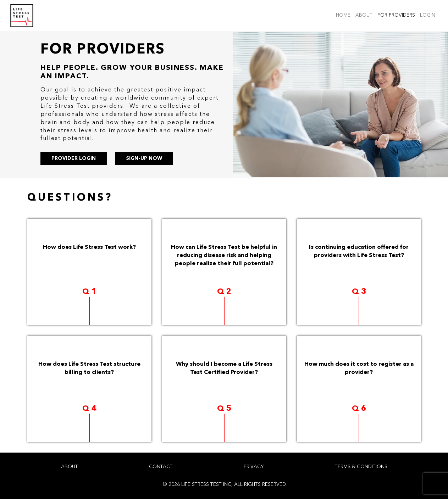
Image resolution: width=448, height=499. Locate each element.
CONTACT (161, 467)
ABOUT (365, 15)
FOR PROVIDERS (397, 15)
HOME (344, 15)
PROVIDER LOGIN (74, 158)
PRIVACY (254, 467)
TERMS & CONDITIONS (361, 467)
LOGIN (429, 15)
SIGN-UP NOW (144, 158)
